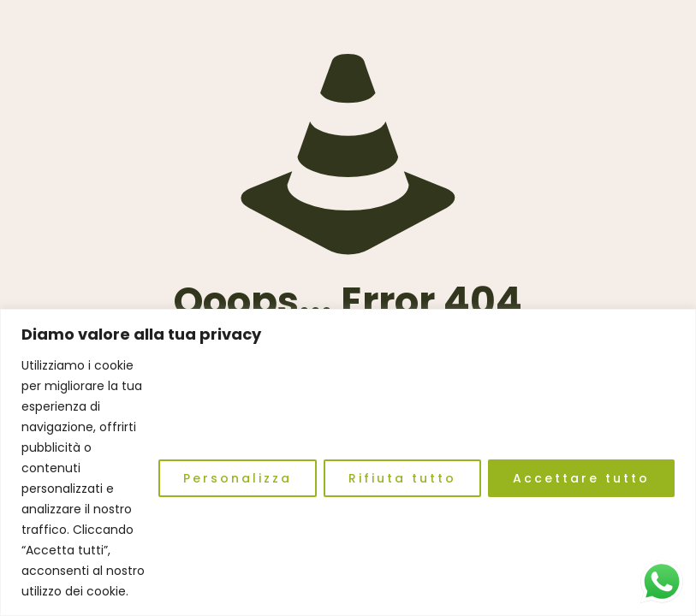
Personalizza (238, 478)
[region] (348, 462)
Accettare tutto (581, 478)
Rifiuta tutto (402, 478)
